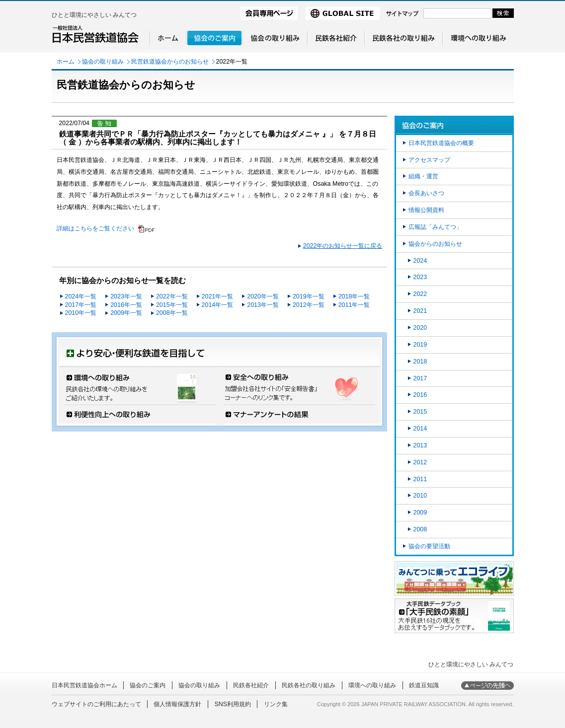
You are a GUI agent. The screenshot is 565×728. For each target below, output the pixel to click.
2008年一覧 (172, 313)
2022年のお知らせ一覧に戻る (343, 246)
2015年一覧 (172, 305)
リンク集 (276, 704)
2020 (420, 328)
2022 (420, 294)
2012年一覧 (309, 305)
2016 (420, 395)
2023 (420, 277)
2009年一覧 (126, 313)
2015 (420, 412)
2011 (420, 479)
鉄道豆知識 (424, 685)
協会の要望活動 (429, 546)
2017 (420, 378)
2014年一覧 (218, 305)
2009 (420, 512)
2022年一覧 (172, 296)
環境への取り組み (372, 685)
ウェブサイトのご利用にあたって (96, 704)
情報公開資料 (426, 210)
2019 (420, 345)
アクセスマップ (429, 160)
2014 (420, 429)
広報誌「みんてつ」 (435, 227)
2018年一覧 (354, 296)
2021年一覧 (218, 296)
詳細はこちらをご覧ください (95, 228)
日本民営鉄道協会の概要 (441, 143)
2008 (420, 529)
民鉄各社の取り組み (309, 685)
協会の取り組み (103, 62)
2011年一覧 (354, 305)
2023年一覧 (126, 296)
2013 (420, 445)
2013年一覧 (263, 305)
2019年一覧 (309, 296)
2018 (420, 362)
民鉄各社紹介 (251, 685)
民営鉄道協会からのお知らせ (170, 62)
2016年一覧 (126, 305)
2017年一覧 (81, 305)
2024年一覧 (81, 296)
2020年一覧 (263, 296)
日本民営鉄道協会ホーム (84, 685)
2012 (420, 462)
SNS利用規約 (233, 704)
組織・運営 (423, 176)
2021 (420, 311)
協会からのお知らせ (435, 244)
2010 (420, 496)
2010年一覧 (81, 313)
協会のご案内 (148, 685)
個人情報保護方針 (177, 704)
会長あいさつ (426, 193)
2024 (420, 261)
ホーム (66, 62)
